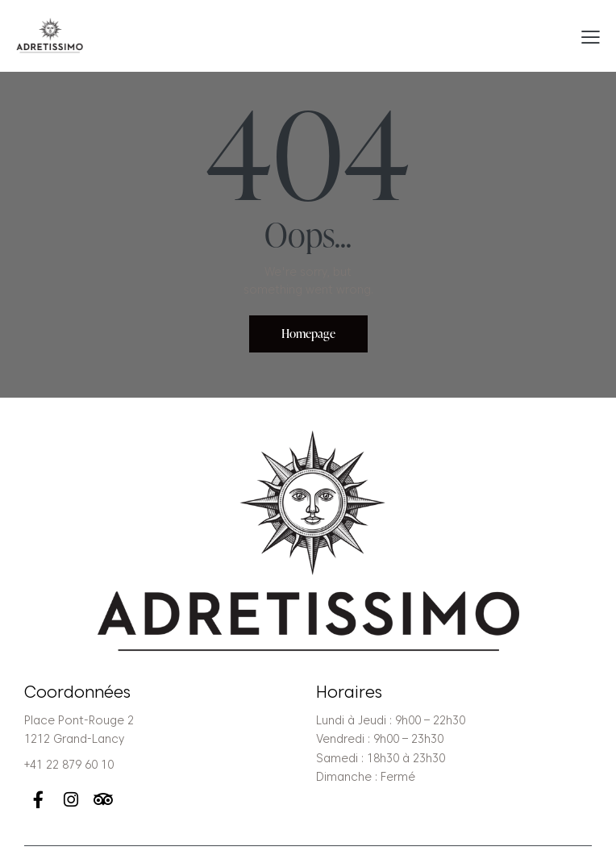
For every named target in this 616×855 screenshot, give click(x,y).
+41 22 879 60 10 (69, 765)
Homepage (308, 334)
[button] (591, 36)
